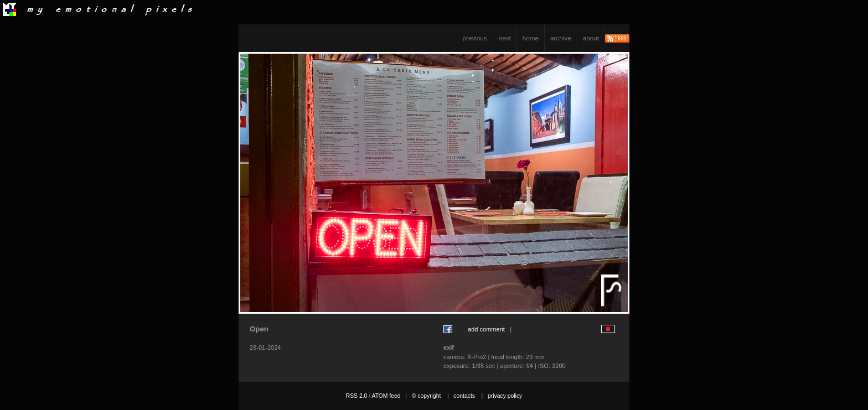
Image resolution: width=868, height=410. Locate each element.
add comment (486, 329)
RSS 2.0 (357, 396)
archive (561, 38)
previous (475, 38)
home (531, 38)
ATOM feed (386, 396)
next (505, 38)
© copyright (427, 396)
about (591, 38)
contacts (464, 396)
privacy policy (505, 396)
